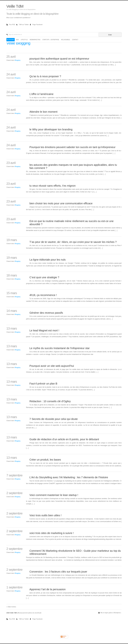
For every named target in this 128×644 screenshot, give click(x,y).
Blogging (11, 40)
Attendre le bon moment (43, 112)
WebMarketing (35, 40)
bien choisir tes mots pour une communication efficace (61, 203)
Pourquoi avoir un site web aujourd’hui (52, 366)
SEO (17, 40)
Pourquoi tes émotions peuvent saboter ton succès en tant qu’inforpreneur (72, 147)
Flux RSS (12, 25)
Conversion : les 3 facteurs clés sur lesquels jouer (58, 572)
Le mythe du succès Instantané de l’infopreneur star (59, 348)
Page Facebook (37, 25)
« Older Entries (11, 607)
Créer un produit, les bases (45, 460)
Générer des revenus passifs (46, 313)
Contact (75, 40)
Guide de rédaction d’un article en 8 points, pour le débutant (64, 439)
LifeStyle (24, 40)
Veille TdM (15, 6)
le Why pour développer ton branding (51, 129)
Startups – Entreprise (51, 40)
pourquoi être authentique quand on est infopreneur (59, 59)
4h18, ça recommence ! (43, 295)
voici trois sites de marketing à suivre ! (52, 533)
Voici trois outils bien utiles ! (45, 515)
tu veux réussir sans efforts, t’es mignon (52, 186)
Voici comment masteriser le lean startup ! (54, 495)
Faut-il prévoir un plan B (43, 384)
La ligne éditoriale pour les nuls (47, 260)
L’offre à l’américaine (41, 94)
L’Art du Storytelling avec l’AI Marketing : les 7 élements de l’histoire (69, 477)
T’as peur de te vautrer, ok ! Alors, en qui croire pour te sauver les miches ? (73, 242)
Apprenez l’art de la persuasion (47, 589)
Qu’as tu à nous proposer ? (45, 76)
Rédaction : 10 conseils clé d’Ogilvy (50, 401)
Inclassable (66, 40)
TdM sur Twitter (24, 25)
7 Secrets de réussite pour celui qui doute (54, 419)
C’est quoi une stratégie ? (44, 277)
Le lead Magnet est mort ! (44, 330)
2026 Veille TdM (12, 613)
